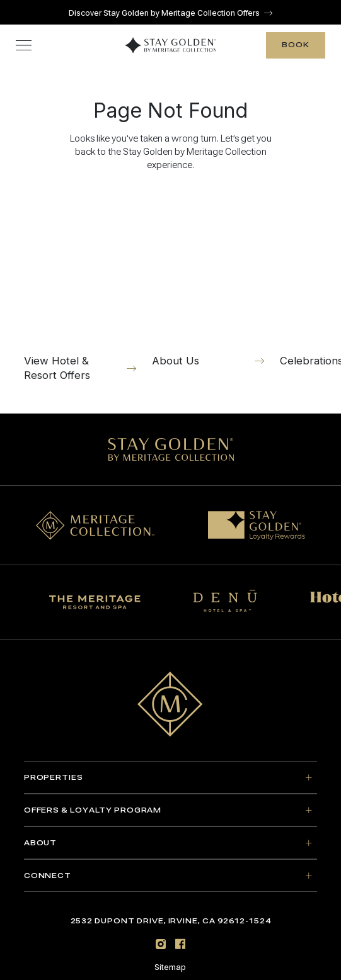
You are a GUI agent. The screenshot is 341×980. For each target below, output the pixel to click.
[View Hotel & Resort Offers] (80, 286)
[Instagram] (161, 942)
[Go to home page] (170, 701)
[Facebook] (180, 942)
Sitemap (170, 966)
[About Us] (208, 279)
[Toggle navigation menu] (24, 43)
